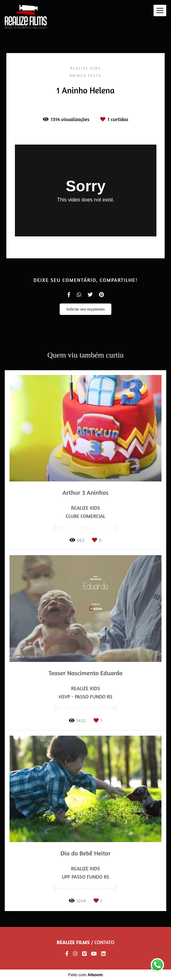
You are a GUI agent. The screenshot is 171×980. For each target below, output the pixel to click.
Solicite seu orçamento (85, 309)
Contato (104, 942)
